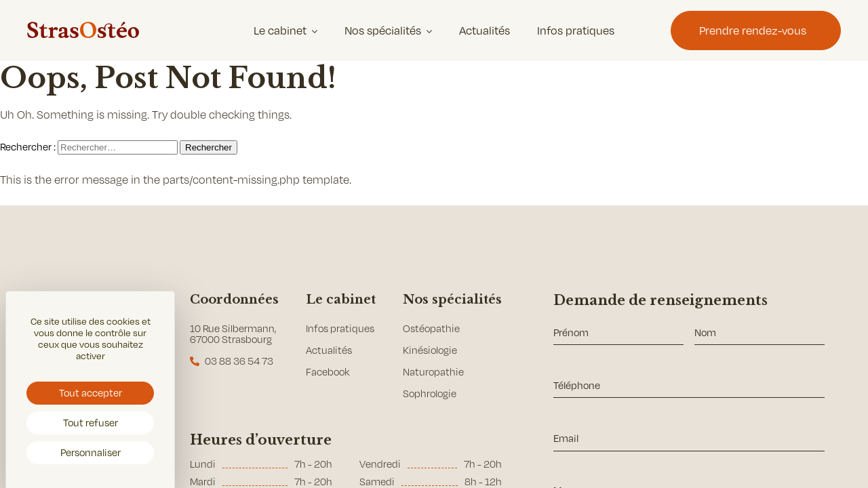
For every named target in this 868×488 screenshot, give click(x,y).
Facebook (328, 372)
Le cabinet (280, 30)
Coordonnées (234, 300)
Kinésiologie (430, 350)
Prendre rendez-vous (753, 30)
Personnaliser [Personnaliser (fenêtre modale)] (91, 452)
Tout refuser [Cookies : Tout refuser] (91, 422)
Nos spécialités (383, 30)
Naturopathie (433, 372)
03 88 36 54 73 (239, 361)
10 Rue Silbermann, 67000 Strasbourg (233, 334)
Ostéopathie (431, 328)
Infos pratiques (576, 30)
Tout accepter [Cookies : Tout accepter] (91, 392)
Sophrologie (430, 393)
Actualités (485, 30)
